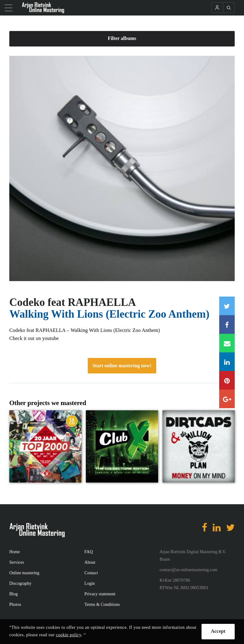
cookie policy (69, 635)
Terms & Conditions (102, 604)
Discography (20, 583)
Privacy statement (100, 594)
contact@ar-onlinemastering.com (189, 570)
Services (17, 562)
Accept (218, 631)
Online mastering (24, 573)
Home (15, 552)
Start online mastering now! (122, 366)
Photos (15, 604)
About (90, 562)
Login (89, 583)
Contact (91, 573)
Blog (13, 594)
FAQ (89, 552)
